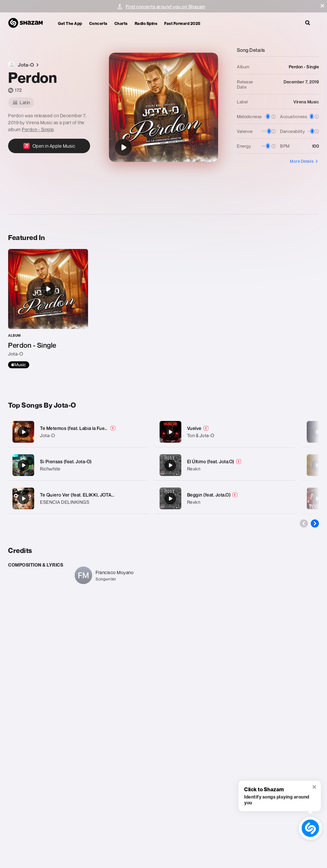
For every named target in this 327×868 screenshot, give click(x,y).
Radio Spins (146, 23)
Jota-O (47, 435)
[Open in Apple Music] (49, 146)
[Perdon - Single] (48, 309)
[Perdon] (123, 147)
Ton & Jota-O (201, 435)
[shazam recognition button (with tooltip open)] (310, 828)
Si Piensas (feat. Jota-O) (66, 462)
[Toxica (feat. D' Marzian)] (317, 499)
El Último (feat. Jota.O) (211, 462)
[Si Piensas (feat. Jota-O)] (78, 465)
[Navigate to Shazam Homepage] (28, 23)
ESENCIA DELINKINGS (65, 502)
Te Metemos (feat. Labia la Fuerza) (76, 428)
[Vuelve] (225, 432)
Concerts (98, 23)
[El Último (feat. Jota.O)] (225, 465)
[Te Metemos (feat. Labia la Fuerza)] (78, 432)
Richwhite (50, 469)
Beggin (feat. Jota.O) (209, 495)
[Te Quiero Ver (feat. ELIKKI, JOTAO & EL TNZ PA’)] (78, 498)
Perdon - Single (38, 129)
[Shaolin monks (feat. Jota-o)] (317, 465)
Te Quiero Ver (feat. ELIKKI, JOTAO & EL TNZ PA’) (93, 495)
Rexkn (194, 469)
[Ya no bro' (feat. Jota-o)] (317, 432)
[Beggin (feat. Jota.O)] (225, 498)
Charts (121, 23)
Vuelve (194, 428)
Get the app (70, 23)
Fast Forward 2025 (182, 23)
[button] (322, 6)
